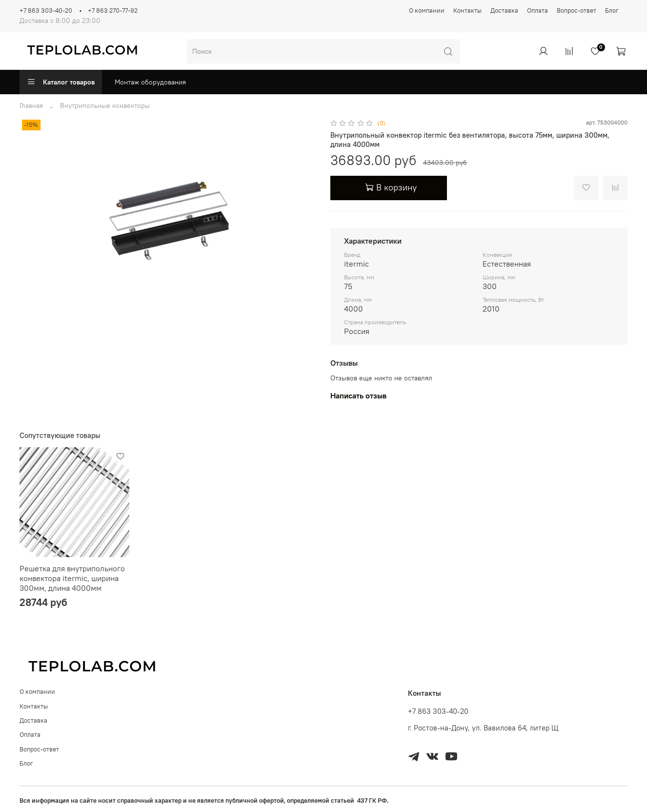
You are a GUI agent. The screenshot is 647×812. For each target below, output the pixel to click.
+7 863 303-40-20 (46, 10)
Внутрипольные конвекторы (105, 105)
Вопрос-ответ (576, 10)
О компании (427, 10)
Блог (612, 10)
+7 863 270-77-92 (113, 10)
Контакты (467, 10)
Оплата (537, 10)
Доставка (504, 10)
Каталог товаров (61, 82)
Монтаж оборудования (150, 82)
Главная (31, 105)
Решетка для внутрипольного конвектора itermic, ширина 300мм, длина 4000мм (72, 578)
